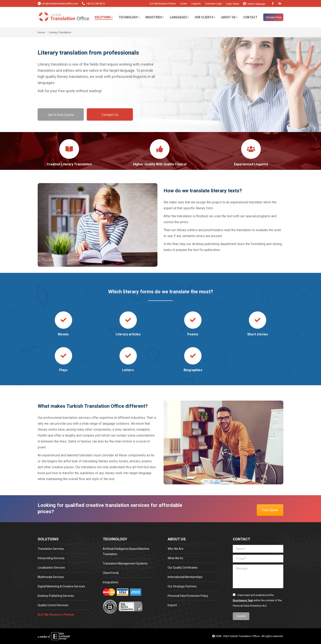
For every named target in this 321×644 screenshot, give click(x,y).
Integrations (111, 582)
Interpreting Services (51, 558)
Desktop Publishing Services (56, 596)
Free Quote (270, 510)
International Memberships (185, 577)
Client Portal (111, 573)
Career (183, 4)
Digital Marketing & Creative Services (61, 586)
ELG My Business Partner (163, 4)
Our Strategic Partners (182, 586)
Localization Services (51, 568)
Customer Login (213, 4)
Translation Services (51, 549)
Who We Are (176, 549)
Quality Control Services (53, 605)
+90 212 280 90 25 (93, 3)
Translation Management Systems (125, 563)
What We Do (175, 558)
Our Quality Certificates (183, 568)
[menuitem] (104, 17)
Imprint (172, 605)
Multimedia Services (51, 577)
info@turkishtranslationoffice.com (58, 3)
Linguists (196, 4)
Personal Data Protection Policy (188, 596)
